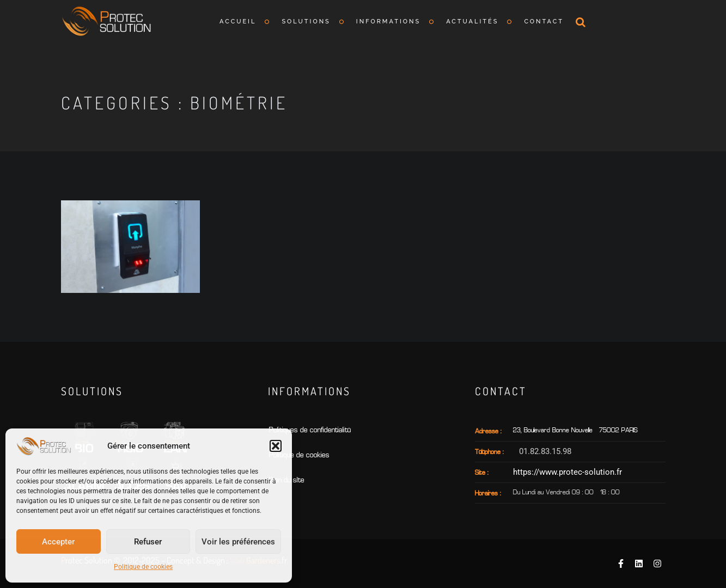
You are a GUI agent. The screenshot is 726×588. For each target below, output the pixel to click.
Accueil (238, 22)
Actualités (472, 22)
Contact (544, 22)
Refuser (148, 542)
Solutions (306, 22)
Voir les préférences (238, 542)
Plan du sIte (287, 480)
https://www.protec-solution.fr (568, 472)
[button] (276, 446)
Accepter (58, 542)
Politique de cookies (143, 567)
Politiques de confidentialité (310, 430)
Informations (388, 22)
